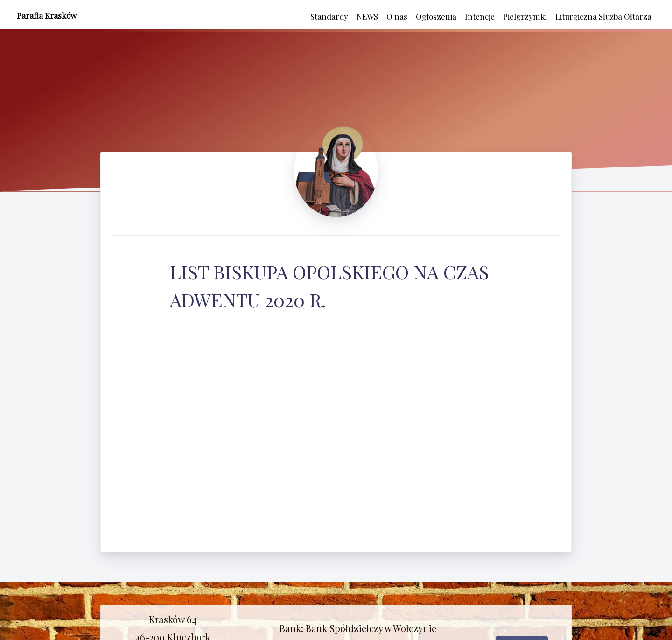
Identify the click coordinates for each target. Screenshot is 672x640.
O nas (397, 16)
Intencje (480, 16)
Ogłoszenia (436, 16)
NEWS (367, 16)
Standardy (329, 16)
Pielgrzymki (525, 16)
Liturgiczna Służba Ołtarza (603, 16)
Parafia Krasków (47, 15)
